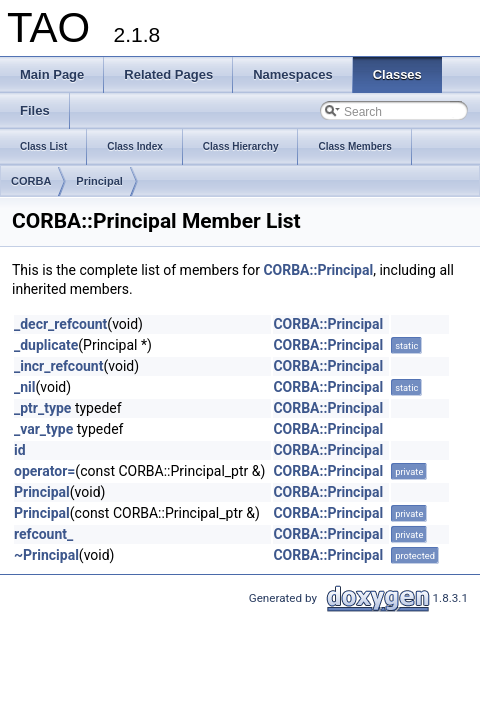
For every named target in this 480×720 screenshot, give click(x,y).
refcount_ (43, 534)
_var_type (43, 429)
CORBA (31, 181)
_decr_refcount (60, 324)
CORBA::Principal (318, 270)
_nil (25, 387)
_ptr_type (42, 408)
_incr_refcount (58, 366)
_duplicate (46, 345)
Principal (99, 181)
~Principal (46, 555)
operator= (44, 471)
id (20, 450)
